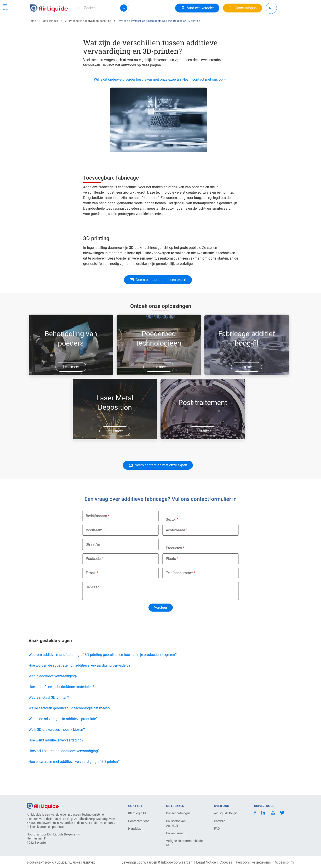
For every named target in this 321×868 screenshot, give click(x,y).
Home (32, 37)
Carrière (219, 821)
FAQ (217, 829)
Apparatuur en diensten (69, 24)
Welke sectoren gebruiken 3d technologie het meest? (70, 724)
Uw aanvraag (175, 833)
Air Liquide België (226, 813)
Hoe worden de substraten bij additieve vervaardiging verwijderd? (79, 682)
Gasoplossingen (107, 24)
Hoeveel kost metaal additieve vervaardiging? (64, 767)
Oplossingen (50, 37)
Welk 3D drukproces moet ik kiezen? (57, 746)
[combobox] (104, 8)
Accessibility (284, 862)
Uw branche (137, 24)
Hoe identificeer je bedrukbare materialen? (61, 703)
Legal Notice (206, 862)
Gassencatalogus (178, 813)
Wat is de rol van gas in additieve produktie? (63, 735)
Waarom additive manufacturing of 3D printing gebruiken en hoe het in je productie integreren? (103, 671)
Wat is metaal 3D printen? (49, 714)
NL (271, 8)
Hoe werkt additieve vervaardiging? (56, 756)
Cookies (226, 862)
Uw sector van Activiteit (176, 823)
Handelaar (135, 829)
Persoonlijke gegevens (253, 862)
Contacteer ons (139, 821)
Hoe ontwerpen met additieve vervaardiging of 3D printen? (74, 778)
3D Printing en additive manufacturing (88, 37)
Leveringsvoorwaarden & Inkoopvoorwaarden (157, 862)
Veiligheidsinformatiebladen (182, 843)
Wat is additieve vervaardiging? (53, 692)
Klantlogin (137, 813)
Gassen (38, 24)
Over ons (160, 24)
